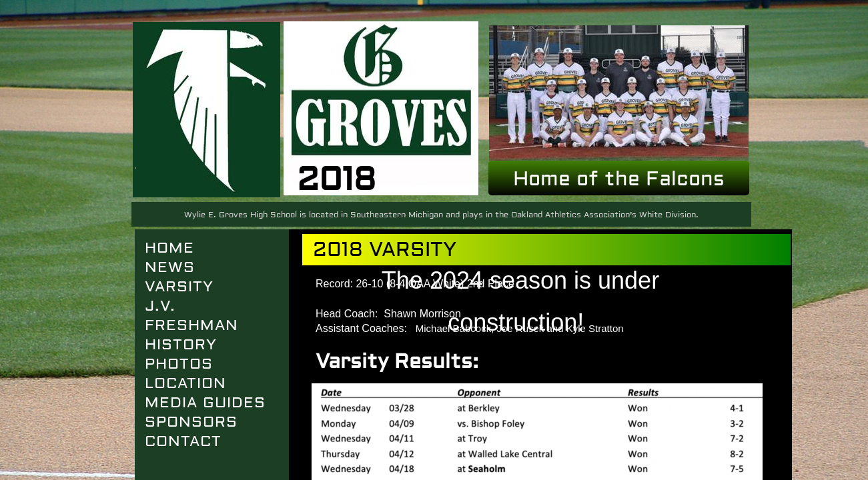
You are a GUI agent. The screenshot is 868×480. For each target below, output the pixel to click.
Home (169, 248)
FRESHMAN (191, 325)
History (181, 345)
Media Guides (205, 403)
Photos (179, 364)
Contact (183, 441)
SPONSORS (191, 422)
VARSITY (179, 287)
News (170, 267)
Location (185, 383)
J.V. (160, 306)
